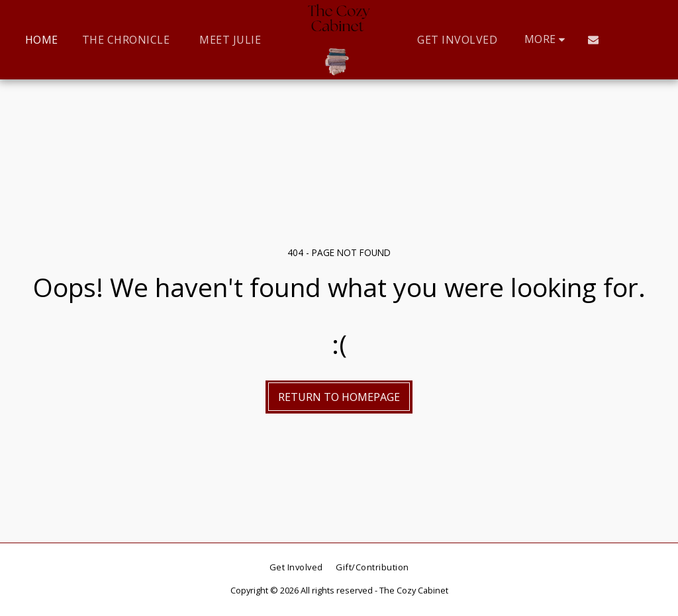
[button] (593, 40)
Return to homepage (339, 397)
